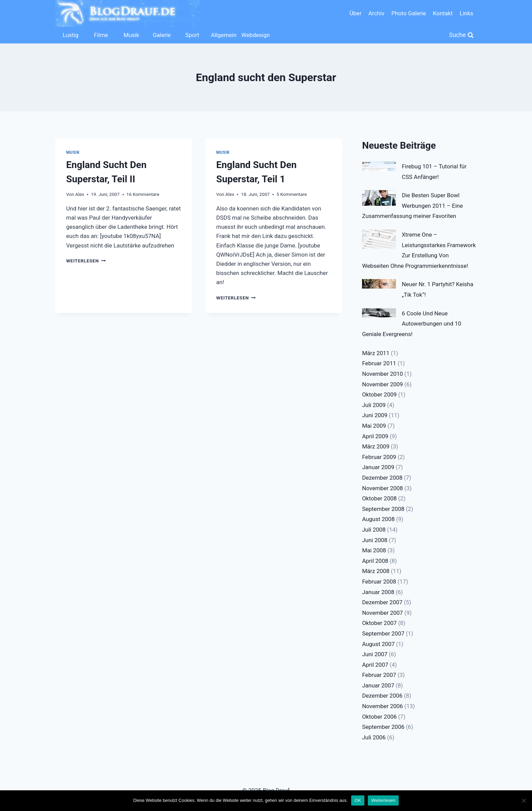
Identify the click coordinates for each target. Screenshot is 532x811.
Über (355, 13)
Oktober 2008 (379, 498)
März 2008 (376, 571)
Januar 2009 (378, 467)
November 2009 (383, 384)
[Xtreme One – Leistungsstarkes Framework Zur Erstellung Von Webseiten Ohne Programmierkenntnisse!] (379, 239)
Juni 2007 (375, 654)
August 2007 (378, 644)
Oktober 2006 (379, 717)
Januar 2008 (378, 592)
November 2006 (383, 706)
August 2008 (378, 519)
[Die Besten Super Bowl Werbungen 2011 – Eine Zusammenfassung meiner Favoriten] (379, 198)
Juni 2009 (375, 415)
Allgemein (224, 35)
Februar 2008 (379, 582)
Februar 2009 (379, 457)
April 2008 (375, 561)
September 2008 (383, 509)
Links (467, 13)
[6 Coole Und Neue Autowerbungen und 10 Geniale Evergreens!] (379, 313)
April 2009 (375, 436)
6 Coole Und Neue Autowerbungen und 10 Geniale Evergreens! (412, 324)
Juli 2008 (374, 530)
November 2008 (383, 488)
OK (358, 800)
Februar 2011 (379, 363)
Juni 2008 (375, 540)
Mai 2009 (374, 426)
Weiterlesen (86, 261)
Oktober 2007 (379, 623)
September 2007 (383, 633)
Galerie (162, 35)
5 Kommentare (292, 194)
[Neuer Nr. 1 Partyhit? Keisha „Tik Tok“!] (379, 284)
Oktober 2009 (379, 394)
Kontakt (443, 13)
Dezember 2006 (382, 696)
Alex (80, 194)
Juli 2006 (374, 737)
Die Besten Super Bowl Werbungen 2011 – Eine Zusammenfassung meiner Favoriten (412, 206)
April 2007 (375, 665)
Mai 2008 (374, 550)
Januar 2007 (378, 685)
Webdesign (255, 35)
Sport (192, 35)
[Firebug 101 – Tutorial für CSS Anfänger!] (379, 166)
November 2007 (383, 613)
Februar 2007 (379, 675)
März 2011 (376, 353)
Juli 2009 (374, 405)
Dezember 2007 (382, 602)
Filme (101, 35)
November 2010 (383, 374)
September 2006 (383, 727)
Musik (131, 35)
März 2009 (376, 446)
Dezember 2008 (382, 478)
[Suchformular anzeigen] (462, 35)
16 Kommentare (143, 194)
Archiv (376, 13)
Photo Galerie (408, 13)
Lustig (71, 35)
